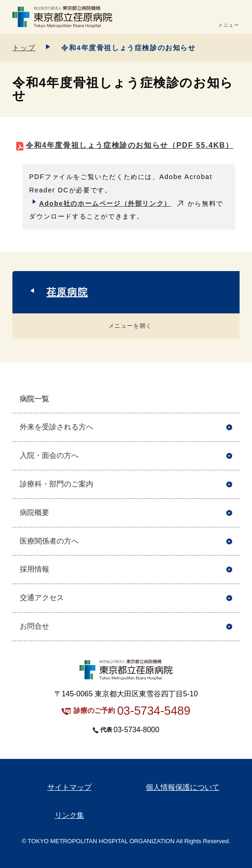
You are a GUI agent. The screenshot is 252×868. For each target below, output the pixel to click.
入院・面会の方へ (49, 455)
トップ (24, 48)
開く (229, 399)
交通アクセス (42, 598)
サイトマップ (69, 787)
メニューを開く (130, 326)
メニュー (229, 25)
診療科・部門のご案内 (57, 484)
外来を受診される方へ (57, 427)
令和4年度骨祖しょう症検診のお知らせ (130, 145)
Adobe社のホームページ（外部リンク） (105, 203)
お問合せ (34, 626)
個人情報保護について (183, 787)
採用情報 (34, 569)
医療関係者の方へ (49, 541)
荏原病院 (67, 292)
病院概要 (34, 512)
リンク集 (69, 815)
